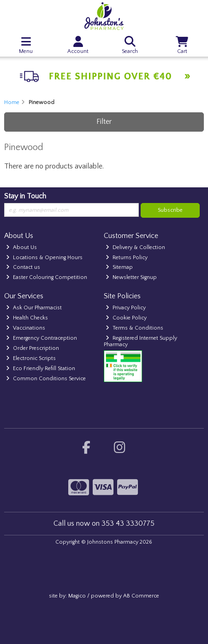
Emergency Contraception (42, 338)
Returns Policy (127, 258)
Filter (104, 122)
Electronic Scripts (31, 358)
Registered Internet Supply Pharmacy (140, 341)
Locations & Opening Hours (44, 258)
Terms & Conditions (134, 328)
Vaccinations (26, 328)
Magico (77, 596)
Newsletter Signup (131, 277)
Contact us (23, 267)
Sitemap (119, 267)
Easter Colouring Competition (47, 277)
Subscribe (170, 210)
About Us (21, 247)
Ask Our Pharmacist (34, 308)
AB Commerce (141, 596)
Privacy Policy (126, 308)
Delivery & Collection (135, 247)
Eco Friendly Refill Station (41, 368)
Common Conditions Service (46, 379)
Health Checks (27, 318)
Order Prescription (33, 348)
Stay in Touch (25, 196)
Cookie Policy (126, 318)
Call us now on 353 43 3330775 (104, 523)
